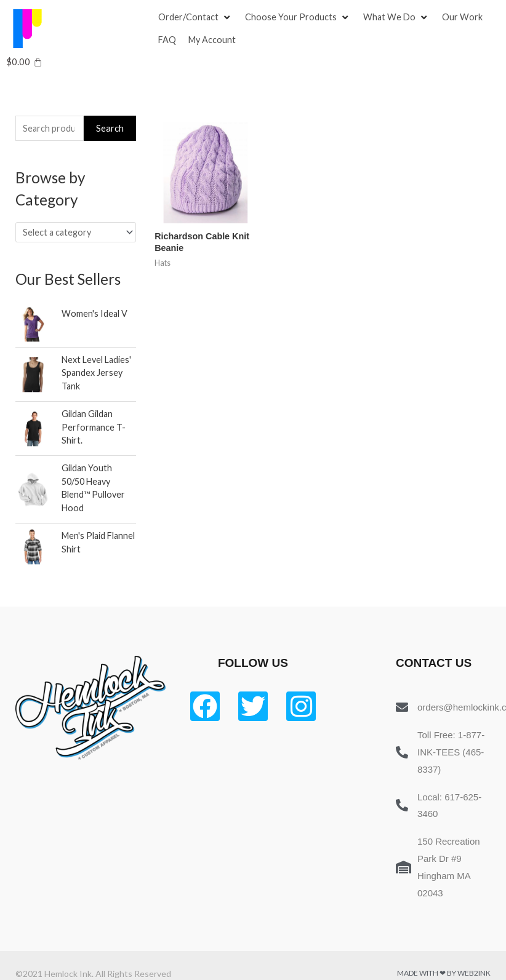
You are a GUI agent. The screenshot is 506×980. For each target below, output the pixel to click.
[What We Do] (398, 18)
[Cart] (24, 64)
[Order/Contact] (196, 18)
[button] (189, 18)
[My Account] (214, 41)
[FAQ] (167, 41)
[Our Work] (465, 18)
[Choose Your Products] (299, 18)
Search (110, 130)
